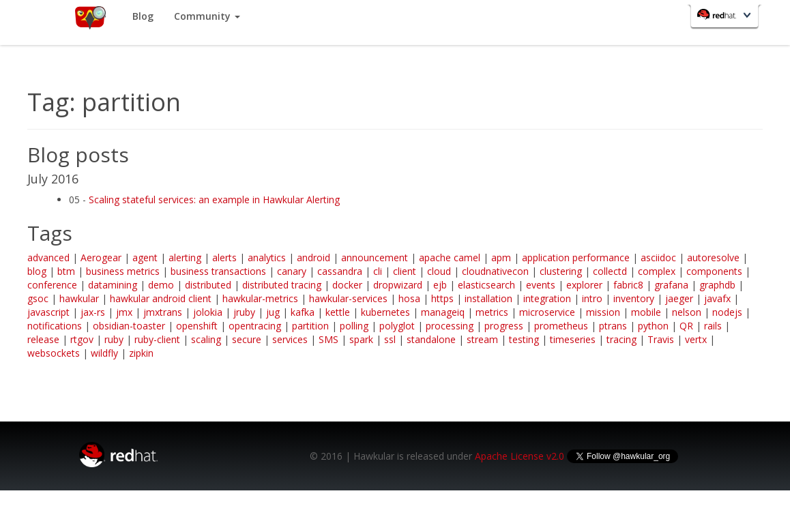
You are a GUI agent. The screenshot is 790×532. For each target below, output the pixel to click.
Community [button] (207, 16)
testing (524, 339)
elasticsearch (486, 285)
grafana (671, 285)
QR (686, 326)
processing (450, 326)
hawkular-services (348, 298)
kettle (338, 312)
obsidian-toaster (129, 326)
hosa (409, 298)
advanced (48, 257)
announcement (375, 257)
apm (501, 257)
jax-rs (93, 312)
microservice (547, 312)
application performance (576, 257)
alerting (185, 257)
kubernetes (385, 312)
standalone (431, 339)
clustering (561, 271)
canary (292, 271)
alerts (224, 257)
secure (247, 339)
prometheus (561, 326)
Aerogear (101, 257)
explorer (584, 285)
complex (657, 271)
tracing (621, 339)
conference (52, 285)
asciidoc (658, 257)
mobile (646, 312)
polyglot (397, 326)
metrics (492, 312)
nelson (687, 312)
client (405, 271)
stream (482, 339)
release (43, 339)
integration (547, 298)
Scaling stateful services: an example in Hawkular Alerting (214, 199)
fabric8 (628, 285)
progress (504, 326)
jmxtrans (163, 312)
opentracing (255, 326)
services (290, 339)
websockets (54, 353)
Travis (661, 339)
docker (347, 285)
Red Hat (726, 18)
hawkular (79, 298)
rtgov (82, 339)
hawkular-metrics (260, 298)
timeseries (573, 339)
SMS (328, 339)
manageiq (443, 312)
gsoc (38, 298)
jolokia (208, 312)
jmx (124, 312)
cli (378, 271)
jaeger (679, 298)
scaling (206, 339)
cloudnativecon (495, 271)
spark (361, 339)
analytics (267, 257)
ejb (440, 285)
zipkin (141, 353)
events (541, 285)
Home (90, 17)
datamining (113, 285)
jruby (244, 312)
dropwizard (398, 285)
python (653, 326)
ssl (390, 339)
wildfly (104, 353)
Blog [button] (143, 16)
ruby (114, 339)
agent (145, 257)
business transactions (218, 271)
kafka (303, 312)
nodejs (727, 312)
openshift (197, 326)
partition (310, 326)
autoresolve (713, 257)
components (714, 271)
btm (66, 271)
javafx (717, 298)
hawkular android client (161, 298)
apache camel (450, 257)
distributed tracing (282, 285)
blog (37, 271)
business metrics (123, 271)
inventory (634, 298)
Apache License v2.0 (520, 456)
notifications (55, 326)
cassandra (340, 271)
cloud (439, 271)
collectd (610, 271)
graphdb (717, 285)
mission (603, 312)
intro (592, 298)
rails (713, 326)
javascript (48, 312)
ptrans (613, 326)
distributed (208, 285)
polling (354, 326)
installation (488, 298)
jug (273, 312)
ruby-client (157, 339)
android (313, 257)
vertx (696, 339)
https (442, 298)
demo (161, 285)
